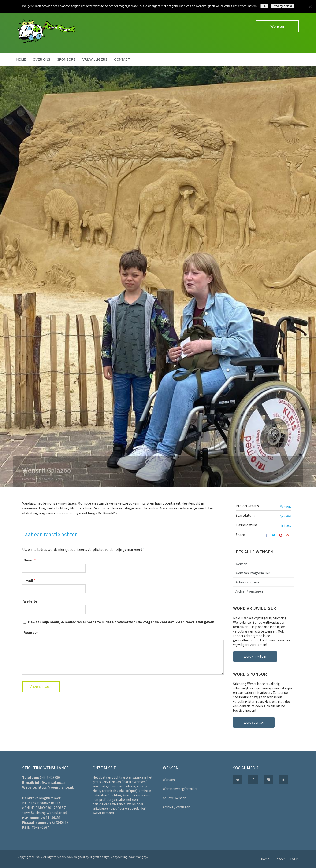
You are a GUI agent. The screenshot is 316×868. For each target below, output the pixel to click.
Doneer (280, 859)
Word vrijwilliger (255, 656)
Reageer (31, 632)
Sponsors (66, 59)
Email (28, 581)
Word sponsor (254, 722)
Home (21, 59)
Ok (264, 6)
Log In (295, 859)
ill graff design (100, 857)
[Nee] (310, 7)
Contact (122, 59)
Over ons (42, 59)
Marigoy (141, 857)
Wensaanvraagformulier (253, 573)
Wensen (277, 26)
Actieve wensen (247, 582)
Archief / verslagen (249, 591)
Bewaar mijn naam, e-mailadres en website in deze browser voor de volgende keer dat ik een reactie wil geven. (122, 622)
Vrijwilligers (95, 59)
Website (30, 601)
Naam (28, 560)
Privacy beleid (282, 6)
